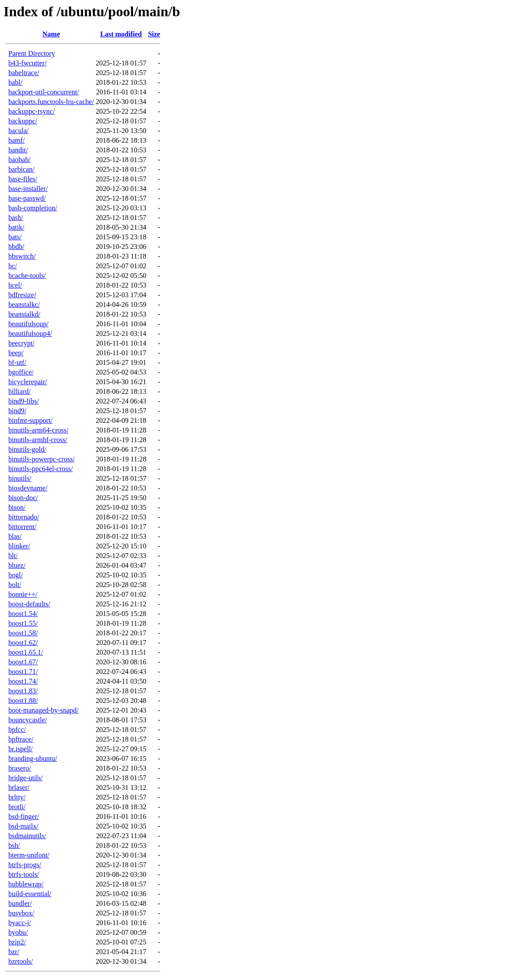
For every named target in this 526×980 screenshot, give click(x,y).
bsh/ (14, 845)
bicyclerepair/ (28, 382)
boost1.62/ (23, 643)
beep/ (16, 353)
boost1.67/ (23, 662)
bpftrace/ (21, 739)
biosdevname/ (28, 488)
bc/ (13, 266)
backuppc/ (23, 121)
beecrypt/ (22, 343)
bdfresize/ (22, 295)
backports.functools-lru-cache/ (51, 102)
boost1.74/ (23, 681)
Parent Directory (32, 53)
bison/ (17, 507)
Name (51, 34)
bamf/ (16, 140)
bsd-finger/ (24, 816)
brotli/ (17, 807)
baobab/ (20, 160)
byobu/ (18, 932)
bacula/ (18, 131)
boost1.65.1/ (26, 652)
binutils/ (20, 478)
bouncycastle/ (28, 720)
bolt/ (15, 585)
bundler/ (20, 903)
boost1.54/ (23, 614)
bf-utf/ (17, 362)
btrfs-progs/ (25, 865)
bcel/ (15, 285)
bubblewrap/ (26, 884)
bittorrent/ (22, 527)
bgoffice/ (21, 372)
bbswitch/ (22, 256)
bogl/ (16, 575)
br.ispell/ (21, 749)
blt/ (13, 556)
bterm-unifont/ (29, 855)
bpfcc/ (17, 730)
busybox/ (21, 913)
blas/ (15, 536)
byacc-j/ (20, 923)
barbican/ (22, 169)
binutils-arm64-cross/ (38, 430)
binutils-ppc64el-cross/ (41, 469)
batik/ (16, 227)
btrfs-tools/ (24, 874)
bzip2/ (17, 942)
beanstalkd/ (24, 314)
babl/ (15, 82)
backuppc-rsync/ (32, 111)
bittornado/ (24, 517)
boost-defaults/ (29, 604)
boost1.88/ (23, 701)
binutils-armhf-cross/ (38, 440)
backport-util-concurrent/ (44, 92)
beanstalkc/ (24, 304)
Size (154, 34)
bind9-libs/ (23, 401)
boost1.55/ (23, 623)
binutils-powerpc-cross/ (41, 459)
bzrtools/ (21, 961)
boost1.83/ (23, 691)
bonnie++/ (23, 594)
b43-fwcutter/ (27, 63)
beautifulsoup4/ (30, 333)
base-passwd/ (27, 198)
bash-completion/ (33, 208)
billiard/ (20, 391)
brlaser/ (19, 787)
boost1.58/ (23, 633)
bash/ (16, 218)
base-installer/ (28, 189)
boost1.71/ (23, 672)
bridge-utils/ (25, 778)
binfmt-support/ (30, 420)
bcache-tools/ (27, 276)
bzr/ (14, 952)
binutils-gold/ (27, 449)
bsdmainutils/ (27, 836)
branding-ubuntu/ (33, 758)
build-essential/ (30, 894)
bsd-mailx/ (23, 826)
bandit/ (18, 150)
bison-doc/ (23, 498)
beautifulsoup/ (29, 324)
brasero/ (20, 768)
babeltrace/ (24, 73)
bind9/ (17, 411)
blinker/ (19, 546)
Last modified (121, 34)
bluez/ (17, 565)
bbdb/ (16, 247)
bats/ (15, 237)
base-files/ (23, 179)
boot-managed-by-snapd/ (43, 710)
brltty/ (17, 797)
